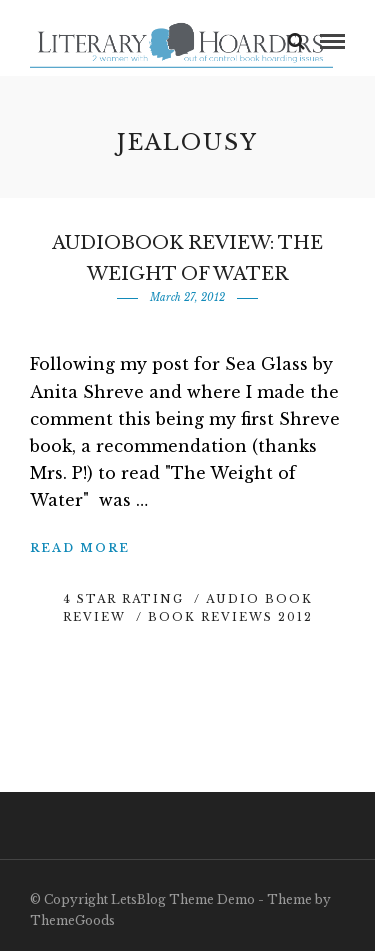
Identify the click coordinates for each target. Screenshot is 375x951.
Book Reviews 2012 (230, 617)
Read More (80, 548)
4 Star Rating (123, 599)
